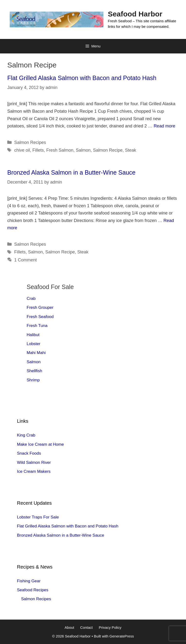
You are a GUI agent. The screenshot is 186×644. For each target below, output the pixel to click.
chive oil (22, 150)
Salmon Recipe (108, 150)
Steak (131, 150)
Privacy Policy (110, 627)
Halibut (33, 335)
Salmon (83, 150)
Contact (86, 627)
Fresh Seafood (40, 317)
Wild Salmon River (34, 463)
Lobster (34, 344)
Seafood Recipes (33, 590)
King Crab (26, 435)
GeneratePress (122, 636)
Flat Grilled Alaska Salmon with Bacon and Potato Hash (82, 78)
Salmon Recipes (30, 142)
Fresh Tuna (37, 326)
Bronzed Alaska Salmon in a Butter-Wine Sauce (71, 172)
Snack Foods (29, 453)
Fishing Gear (29, 581)
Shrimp (33, 380)
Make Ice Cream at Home (40, 444)
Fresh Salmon (60, 150)
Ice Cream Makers (34, 471)
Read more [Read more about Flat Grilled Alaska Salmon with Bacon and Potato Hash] (164, 126)
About (69, 627)
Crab (31, 299)
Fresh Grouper (40, 307)
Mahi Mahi (36, 353)
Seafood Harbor (135, 14)
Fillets (38, 150)
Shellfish (34, 371)
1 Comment (26, 260)
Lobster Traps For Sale (38, 517)
